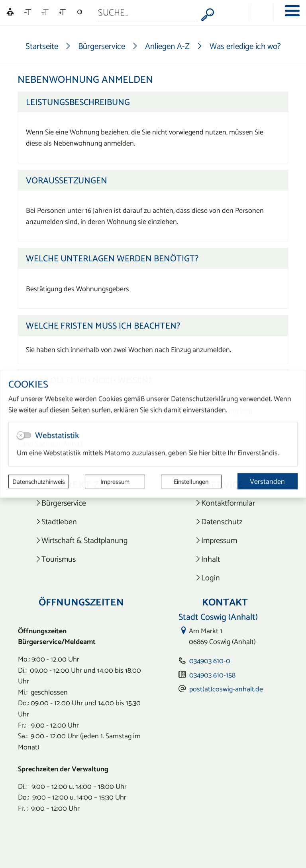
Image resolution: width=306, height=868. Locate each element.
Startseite (42, 46)
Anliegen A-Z (167, 46)
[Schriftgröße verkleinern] (28, 12)
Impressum (115, 481)
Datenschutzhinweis (39, 481)
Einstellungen (191, 481)
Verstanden (267, 481)
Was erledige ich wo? (245, 46)
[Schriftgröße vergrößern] (62, 12)
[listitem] (81, 503)
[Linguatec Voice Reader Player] (10, 13)
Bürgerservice (102, 46)
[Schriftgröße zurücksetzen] (45, 12)
